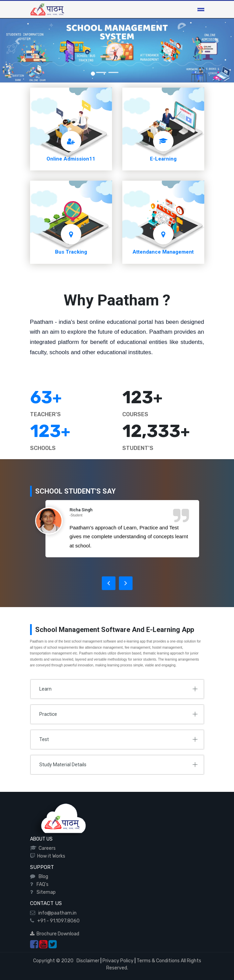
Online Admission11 (71, 159)
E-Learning (163, 159)
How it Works (50, 856)
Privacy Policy (118, 961)
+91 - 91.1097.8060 (57, 921)
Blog (42, 877)
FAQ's (42, 884)
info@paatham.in (56, 913)
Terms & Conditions (158, 961)
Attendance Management (163, 252)
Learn (45, 689)
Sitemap (45, 892)
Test (44, 739)
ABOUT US (41, 839)
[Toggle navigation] (201, 10)
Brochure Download (55, 934)
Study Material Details (63, 765)
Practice (48, 714)
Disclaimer (87, 961)
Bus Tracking (71, 252)
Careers (46, 848)
